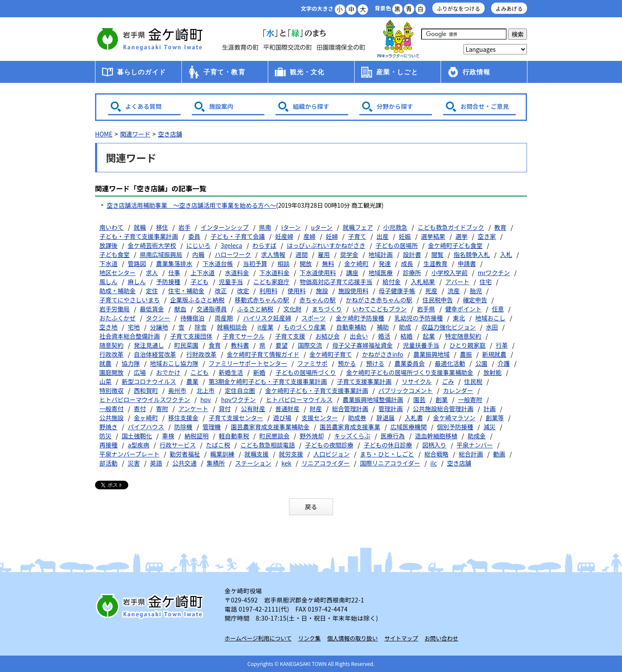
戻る (311, 507)
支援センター (320, 418)
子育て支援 (290, 336)
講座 (352, 273)
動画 (499, 454)
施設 (322, 291)
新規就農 (494, 354)
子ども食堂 (114, 254)
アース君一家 (398, 39)
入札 (506, 254)
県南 (265, 227)
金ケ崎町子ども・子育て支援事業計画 (317, 390)
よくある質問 (143, 106)
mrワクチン (494, 273)
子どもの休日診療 (388, 445)
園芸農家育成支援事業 (350, 427)
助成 (405, 327)
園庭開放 (111, 372)
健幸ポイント (463, 309)
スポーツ (314, 318)
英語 (156, 463)
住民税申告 (438, 300)
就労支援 (291, 454)
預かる (347, 363)
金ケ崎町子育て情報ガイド (263, 354)
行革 (502, 345)
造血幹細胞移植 (436, 436)
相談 (283, 263)
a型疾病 (139, 445)
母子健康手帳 (397, 291)
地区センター (117, 273)
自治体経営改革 (155, 354)
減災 (489, 427)
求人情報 (273, 254)
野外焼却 (312, 436)
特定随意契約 (463, 336)
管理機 (212, 427)
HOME (104, 134)
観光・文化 (307, 72)
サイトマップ (401, 638)
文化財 (292, 309)
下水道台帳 (218, 263)
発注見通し (149, 345)
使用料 (297, 291)
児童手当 (231, 282)
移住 (162, 227)
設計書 (412, 254)
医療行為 (393, 436)
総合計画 (471, 454)
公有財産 (253, 409)
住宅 (486, 282)
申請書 (467, 263)
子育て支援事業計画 (364, 381)
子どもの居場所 (397, 245)
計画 (490, 409)
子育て (357, 236)
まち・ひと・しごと (387, 454)
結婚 (406, 336)
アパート (457, 282)
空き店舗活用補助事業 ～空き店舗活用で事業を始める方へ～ (191, 205)
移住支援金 (183, 418)
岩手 (184, 227)
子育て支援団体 (191, 336)
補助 (383, 327)
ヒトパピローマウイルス (299, 399)
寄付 (140, 409)
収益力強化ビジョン (448, 327)
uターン (322, 227)
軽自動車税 (234, 436)
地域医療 (381, 273)
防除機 (183, 427)
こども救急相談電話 (267, 445)
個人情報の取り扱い (353, 638)
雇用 (324, 254)
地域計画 (381, 254)
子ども (200, 282)
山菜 (105, 381)
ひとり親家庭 (467, 345)
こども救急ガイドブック (451, 227)
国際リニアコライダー (390, 463)
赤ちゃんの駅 (317, 300)
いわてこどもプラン (379, 309)
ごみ (448, 381)
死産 (431, 291)
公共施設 (111, 418)
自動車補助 (351, 327)
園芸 (419, 399)
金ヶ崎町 (146, 418)
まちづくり (327, 309)
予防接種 (168, 282)
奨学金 (349, 254)
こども (200, 372)
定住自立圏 (240, 390)
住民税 (473, 381)
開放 (306, 263)
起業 (429, 336)
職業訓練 (222, 454)
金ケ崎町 (151, 39)
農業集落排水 (174, 263)
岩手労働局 (114, 309)
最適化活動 (450, 363)
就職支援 (257, 454)
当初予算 (255, 263)
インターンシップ (225, 227)
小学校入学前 (449, 273)
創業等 (495, 418)
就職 (140, 227)
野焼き (108, 427)
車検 (168, 436)
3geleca (232, 245)
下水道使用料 (318, 273)
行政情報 (477, 72)
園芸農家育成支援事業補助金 (270, 427)
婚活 (384, 336)
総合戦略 (436, 454)
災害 (134, 463)
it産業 (265, 327)
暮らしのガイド (141, 72)
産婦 (310, 236)
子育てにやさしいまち (130, 300)
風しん (108, 282)
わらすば (264, 245)
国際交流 (310, 345)
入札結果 (423, 282)
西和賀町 (146, 390)
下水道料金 (274, 273)
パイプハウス (146, 427)
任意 (498, 309)
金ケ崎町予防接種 (360, 318)
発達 (385, 263)
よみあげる (509, 8)
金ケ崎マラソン (454, 418)
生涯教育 (435, 263)
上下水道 (203, 273)
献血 (180, 309)
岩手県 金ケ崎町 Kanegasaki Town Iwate (151, 606)
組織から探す (311, 106)
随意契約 (111, 345)
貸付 (225, 409)
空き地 (108, 327)
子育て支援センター (236, 418)
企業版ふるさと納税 (197, 300)
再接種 (108, 445)
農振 (466, 354)
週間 (301, 254)
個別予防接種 (455, 427)
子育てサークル (244, 336)
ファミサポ (312, 363)
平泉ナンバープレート (129, 454)
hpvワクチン (238, 399)
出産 (382, 236)
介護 (504, 363)
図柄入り (434, 445)
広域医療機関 (409, 427)
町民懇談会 (274, 436)
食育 (215, 345)
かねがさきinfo (382, 354)
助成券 (357, 418)
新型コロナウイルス (149, 381)
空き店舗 (170, 134)
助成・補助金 (117, 291)
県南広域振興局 (161, 254)
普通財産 (287, 409)
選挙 (461, 236)
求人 (152, 273)
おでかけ (168, 372)
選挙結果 (433, 236)
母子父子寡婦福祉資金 (362, 345)
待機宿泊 (192, 318)
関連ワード (135, 134)
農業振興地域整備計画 (373, 399)
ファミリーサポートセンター (248, 363)
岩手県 (426, 309)
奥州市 (177, 390)
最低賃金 (152, 309)
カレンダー (458, 390)
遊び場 (282, 418)
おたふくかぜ (117, 318)
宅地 (134, 327)
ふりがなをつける (459, 8)
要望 (282, 345)
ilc (433, 463)
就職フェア (358, 227)
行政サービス (178, 445)
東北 (459, 318)
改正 (221, 291)
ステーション (253, 463)
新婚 (259, 372)
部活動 (108, 463)
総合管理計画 (350, 409)
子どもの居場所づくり (306, 372)
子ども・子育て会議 (238, 236)
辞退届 (385, 418)
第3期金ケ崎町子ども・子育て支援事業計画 (268, 381)
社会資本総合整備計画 (130, 336)
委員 (194, 236)
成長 (407, 263)
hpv (206, 399)
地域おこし (490, 318)
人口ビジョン (331, 454)
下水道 (108, 263)
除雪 (201, 327)
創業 (442, 399)
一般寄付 (111, 409)
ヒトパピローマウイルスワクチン (145, 399)
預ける (375, 363)
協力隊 (131, 363)
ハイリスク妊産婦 (267, 318)
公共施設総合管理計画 (443, 409)
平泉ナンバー (475, 445)
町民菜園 (186, 345)
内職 (198, 254)
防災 (105, 436)
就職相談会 (232, 327)
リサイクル (417, 381)
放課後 (108, 245)
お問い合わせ (441, 638)
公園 (482, 363)
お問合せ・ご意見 (485, 106)
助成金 (476, 436)
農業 (192, 381)
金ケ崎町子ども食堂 (455, 245)
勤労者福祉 (185, 454)
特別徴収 (111, 390)
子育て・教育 (224, 72)
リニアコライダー (325, 463)
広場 (140, 372)
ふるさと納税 (255, 309)
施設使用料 (353, 291)
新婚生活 (231, 372)
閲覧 (437, 254)
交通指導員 (212, 309)
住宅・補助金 (186, 291)
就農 (105, 363)
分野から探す (395, 106)
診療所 (412, 273)
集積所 (216, 463)
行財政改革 (201, 354)
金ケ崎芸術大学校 (152, 245)
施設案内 (221, 106)
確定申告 (475, 300)
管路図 (137, 263)
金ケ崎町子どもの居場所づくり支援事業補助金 (409, 372)
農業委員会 (409, 363)
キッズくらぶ (352, 436)
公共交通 (184, 463)
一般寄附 (470, 399)
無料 (328, 263)
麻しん (137, 282)
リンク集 (309, 638)
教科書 (240, 345)
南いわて (111, 227)
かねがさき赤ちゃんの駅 (379, 300)
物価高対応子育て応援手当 (336, 282)
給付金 (391, 282)
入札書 (414, 418)
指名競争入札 (472, 254)
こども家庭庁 (271, 282)
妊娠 (405, 236)
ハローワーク (233, 254)
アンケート (193, 409)
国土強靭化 (137, 436)
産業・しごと (397, 72)
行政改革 (111, 354)
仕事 (174, 273)
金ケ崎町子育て (331, 354)
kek (287, 463)
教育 (500, 227)
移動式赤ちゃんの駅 (262, 300)
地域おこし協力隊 (174, 363)
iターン (291, 227)
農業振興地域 (432, 354)
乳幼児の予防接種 (419, 318)
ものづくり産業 (305, 327)
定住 (152, 291)
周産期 (224, 318)
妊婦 (332, 236)
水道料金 (237, 273)
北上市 (206, 390)
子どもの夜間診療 (329, 445)
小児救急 (395, 227)
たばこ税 (218, 445)
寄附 (162, 409)
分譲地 (159, 327)
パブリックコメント (406, 390)
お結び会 (327, 336)
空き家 (487, 236)
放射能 (492, 372)
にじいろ (198, 245)
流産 (454, 291)
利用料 (268, 291)
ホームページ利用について (258, 638)
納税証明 (197, 436)
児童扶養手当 (421, 345)
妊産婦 (284, 236)
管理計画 (390, 409)
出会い (359, 336)
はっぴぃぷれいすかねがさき (326, 245)
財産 (316, 409)
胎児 (476, 291)
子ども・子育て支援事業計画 (139, 236)
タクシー (158, 318)
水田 (492, 327)
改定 (243, 291)
